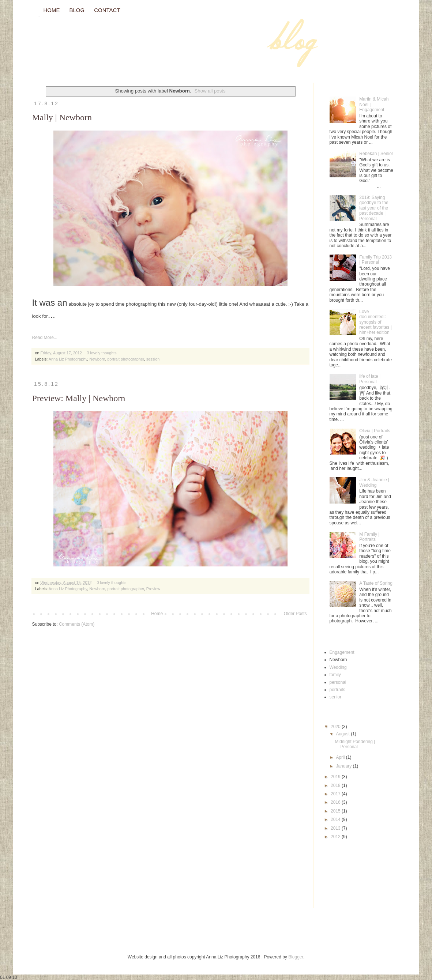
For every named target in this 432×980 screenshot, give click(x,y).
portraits (337, 690)
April (341, 757)
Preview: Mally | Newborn (79, 398)
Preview (153, 589)
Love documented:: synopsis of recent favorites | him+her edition (375, 322)
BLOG (77, 10)
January (344, 766)
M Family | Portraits (369, 537)
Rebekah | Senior (376, 154)
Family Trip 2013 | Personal (375, 260)
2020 (336, 727)
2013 (336, 828)
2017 (336, 794)
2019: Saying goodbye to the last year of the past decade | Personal (374, 208)
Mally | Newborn (62, 117)
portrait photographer (125, 359)
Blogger (296, 957)
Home (157, 614)
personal (338, 682)
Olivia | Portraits (375, 431)
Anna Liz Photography (68, 359)
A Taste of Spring (376, 583)
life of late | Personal (370, 379)
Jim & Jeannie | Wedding (374, 482)
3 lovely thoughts (102, 353)
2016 (336, 802)
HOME (52, 10)
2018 (336, 785)
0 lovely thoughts (111, 583)
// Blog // (40, 17)
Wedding (338, 667)
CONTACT (107, 10)
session (153, 359)
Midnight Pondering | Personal (355, 744)
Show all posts (210, 91)
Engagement (342, 652)
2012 (336, 837)
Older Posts (295, 614)
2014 (336, 819)
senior (336, 697)
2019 (336, 777)
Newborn (97, 359)
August (343, 734)
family (335, 675)
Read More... (45, 338)
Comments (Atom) (77, 624)
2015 (336, 811)
